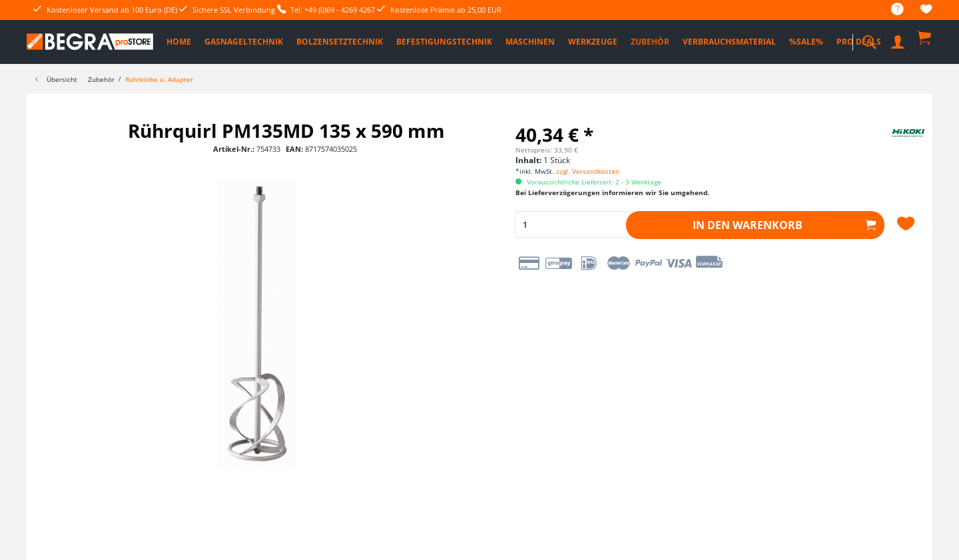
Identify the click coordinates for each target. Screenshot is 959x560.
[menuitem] (891, 10)
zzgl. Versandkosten (588, 171)
